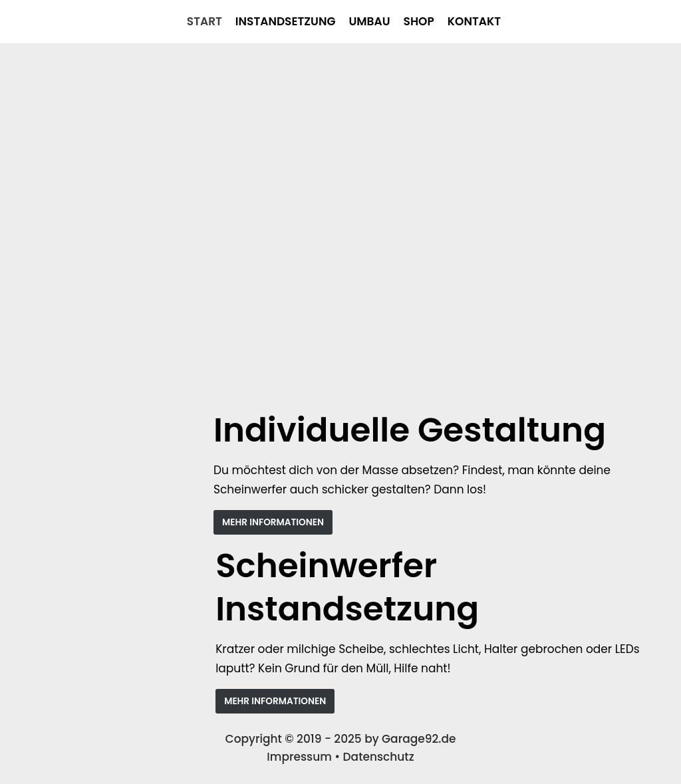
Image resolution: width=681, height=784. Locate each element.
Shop (419, 21)
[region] (340, 226)
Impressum (299, 757)
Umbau (369, 21)
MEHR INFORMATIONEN (273, 522)
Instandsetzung (286, 21)
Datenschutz (379, 757)
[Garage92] (11, 22)
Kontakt (474, 21)
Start (204, 21)
